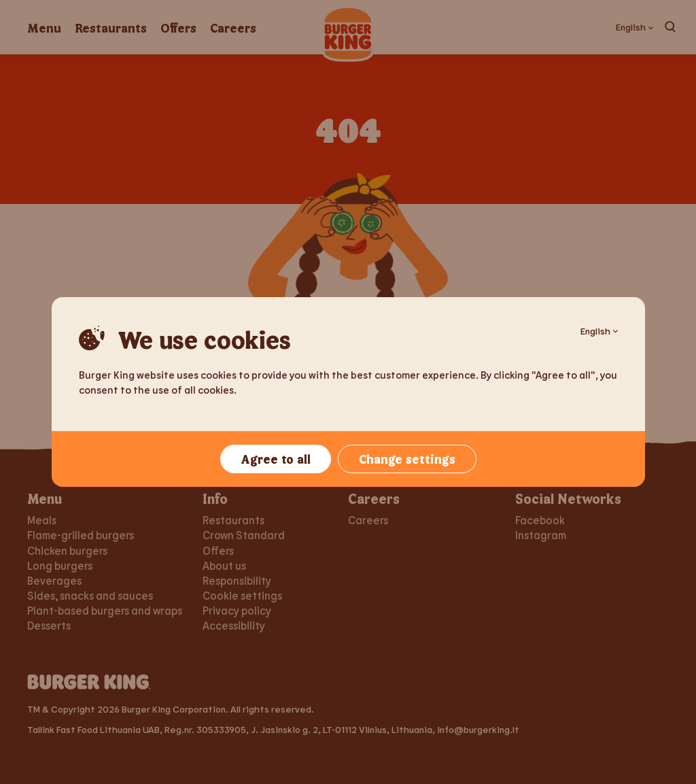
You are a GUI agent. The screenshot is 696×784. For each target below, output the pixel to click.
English (599, 331)
